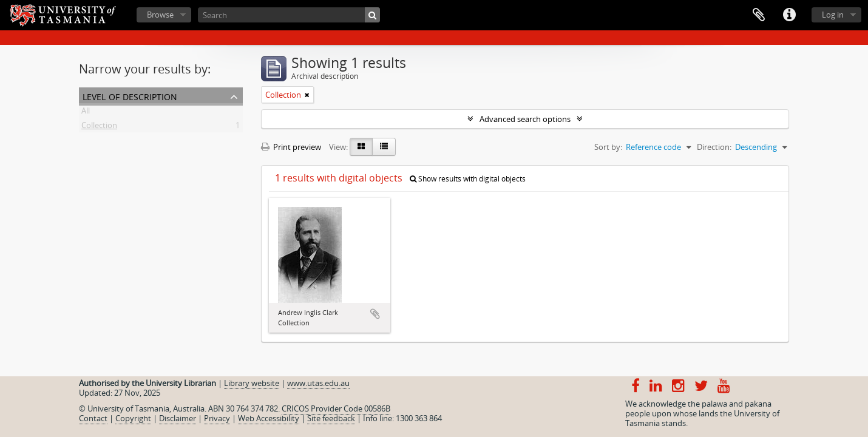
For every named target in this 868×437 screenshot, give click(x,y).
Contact (93, 418)
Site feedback (331, 418)
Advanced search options (525, 119)
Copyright (133, 418)
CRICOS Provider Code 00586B (336, 408)
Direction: (714, 147)
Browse (160, 15)
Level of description (130, 96)
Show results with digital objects (468, 179)
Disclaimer (178, 418)
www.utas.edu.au (318, 383)
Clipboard (759, 15)
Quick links (789, 15)
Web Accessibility (269, 418)
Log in (833, 15)
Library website (252, 383)
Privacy (217, 418)
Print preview (291, 147)
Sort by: (608, 147)
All (86, 113)
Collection (99, 127)
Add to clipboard (375, 314)
